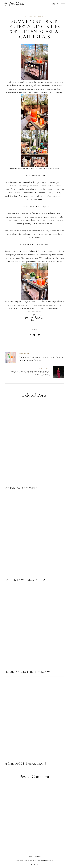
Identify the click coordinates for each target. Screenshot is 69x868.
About (30, 856)
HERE (40, 200)
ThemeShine (50, 860)
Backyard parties (40, 16)
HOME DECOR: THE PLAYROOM (27, 672)
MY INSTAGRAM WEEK (21, 488)
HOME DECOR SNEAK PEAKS (25, 764)
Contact (38, 856)
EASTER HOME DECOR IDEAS (26, 580)
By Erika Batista (32, 860)
